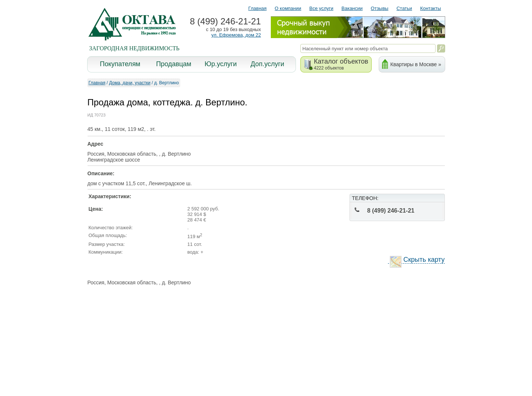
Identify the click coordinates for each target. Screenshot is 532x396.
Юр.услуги (221, 64)
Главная (257, 8)
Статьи (404, 8)
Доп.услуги (267, 64)
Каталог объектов (341, 64)
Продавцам (173, 64)
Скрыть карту (417, 260)
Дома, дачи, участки (130, 83)
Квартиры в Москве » (416, 64)
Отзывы (380, 8)
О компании (288, 8)
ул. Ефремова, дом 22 (236, 35)
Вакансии (352, 8)
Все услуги (321, 8)
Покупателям (120, 64)
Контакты (430, 8)
